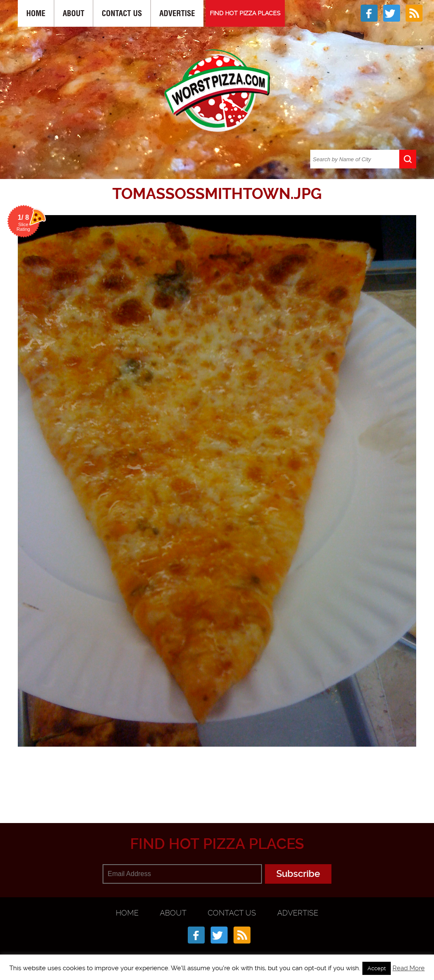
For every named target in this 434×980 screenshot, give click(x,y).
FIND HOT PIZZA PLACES (245, 13)
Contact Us (122, 13)
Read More (409, 968)
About (74, 13)
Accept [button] (377, 968)
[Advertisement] (223, 781)
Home (36, 13)
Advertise (177, 13)
